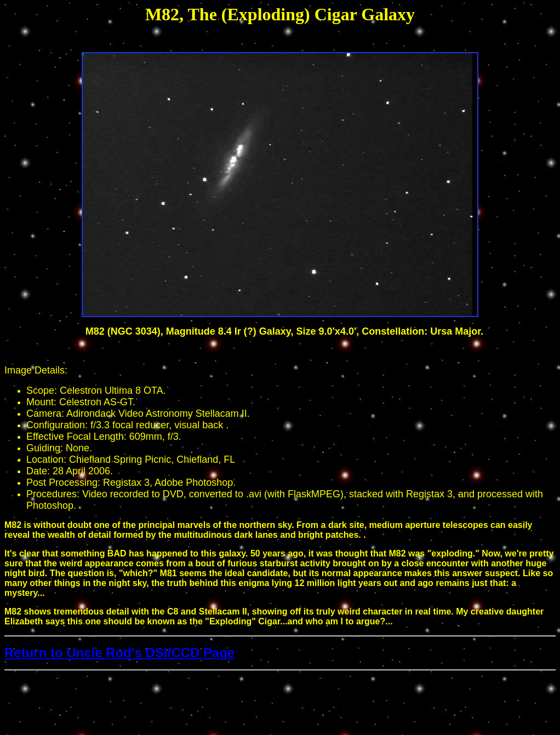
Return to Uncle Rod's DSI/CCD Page (119, 653)
